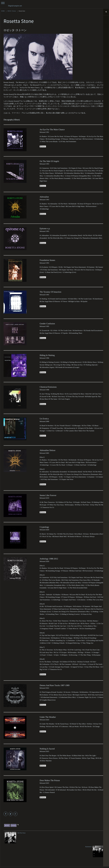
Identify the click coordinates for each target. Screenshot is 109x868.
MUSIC (7, 825)
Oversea (14, 825)
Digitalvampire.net (15, 6)
